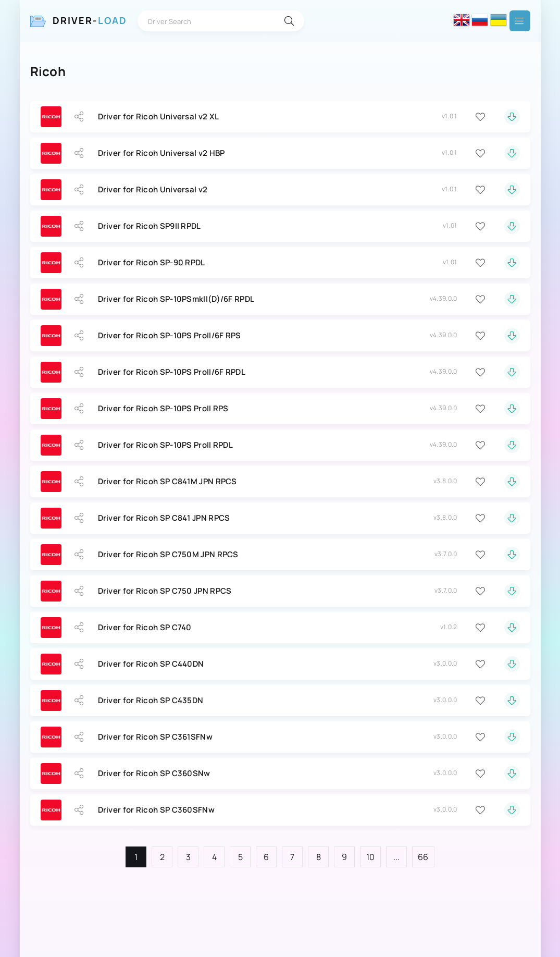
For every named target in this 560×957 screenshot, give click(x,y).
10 (371, 857)
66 (423, 857)
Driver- (90, 21)
